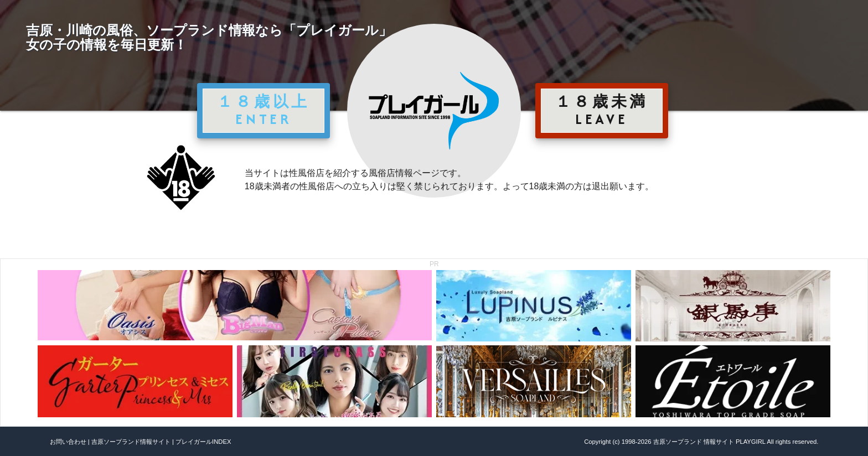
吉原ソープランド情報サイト (131, 442)
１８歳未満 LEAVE (602, 110)
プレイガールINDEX (203, 442)
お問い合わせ (68, 442)
